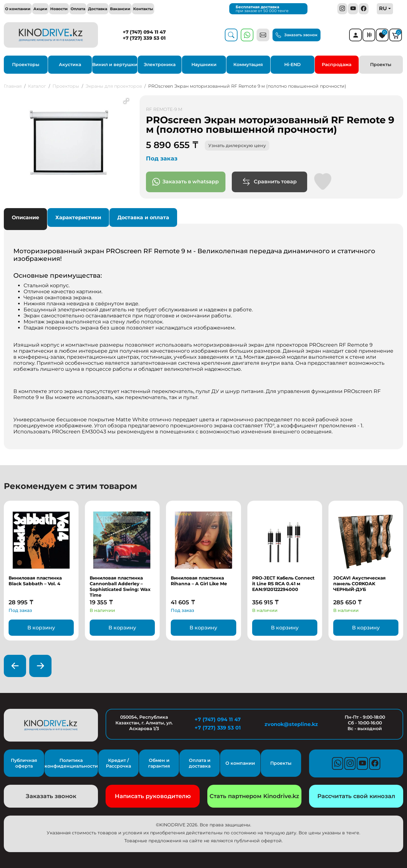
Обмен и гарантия (159, 763)
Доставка (98, 9)
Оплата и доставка (200, 763)
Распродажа (337, 64)
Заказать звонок (297, 35)
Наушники (204, 64)
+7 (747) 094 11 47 (144, 32)
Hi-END (293, 64)
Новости (59, 9)
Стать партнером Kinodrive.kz (254, 796)
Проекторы (26, 64)
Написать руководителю (153, 796)
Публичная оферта (24, 763)
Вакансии (120, 9)
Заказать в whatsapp (186, 182)
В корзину (41, 628)
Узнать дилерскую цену (237, 146)
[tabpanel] (203, 336)
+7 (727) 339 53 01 (144, 38)
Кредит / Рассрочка (118, 763)
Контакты (143, 9)
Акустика (70, 64)
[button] (126, 101)
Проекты (381, 64)
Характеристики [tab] (78, 217)
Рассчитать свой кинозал (356, 796)
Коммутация (248, 64)
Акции (40, 9)
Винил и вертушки (115, 64)
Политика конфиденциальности (71, 763)
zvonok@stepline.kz (291, 724)
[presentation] (15, 666)
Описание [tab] (25, 217)
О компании (18, 9)
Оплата (78, 9)
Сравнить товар (269, 182)
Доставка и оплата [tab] (143, 217)
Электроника (160, 64)
